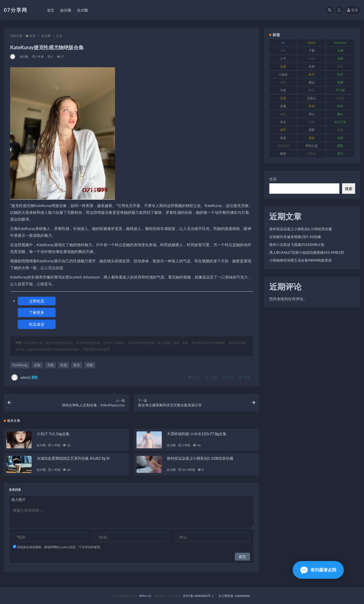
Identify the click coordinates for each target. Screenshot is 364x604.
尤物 (50, 365)
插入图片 (18, 500)
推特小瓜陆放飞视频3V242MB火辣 (297, 245)
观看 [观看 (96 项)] (312, 130)
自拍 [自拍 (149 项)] (312, 122)
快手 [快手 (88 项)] (312, 74)
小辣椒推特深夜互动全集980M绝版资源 (300, 260)
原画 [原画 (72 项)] (340, 59)
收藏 (211, 377)
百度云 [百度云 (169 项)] (312, 98)
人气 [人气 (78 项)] (283, 59)
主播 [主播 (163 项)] (340, 50)
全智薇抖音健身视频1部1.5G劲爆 (295, 237)
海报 (228, 377)
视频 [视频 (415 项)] (340, 130)
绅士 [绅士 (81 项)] (312, 114)
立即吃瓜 (37, 301)
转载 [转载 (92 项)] (340, 138)
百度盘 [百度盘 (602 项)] (340, 98)
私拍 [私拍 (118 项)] (312, 106)
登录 (353, 10)
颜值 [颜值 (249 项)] (283, 154)
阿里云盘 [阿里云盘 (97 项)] (312, 146)
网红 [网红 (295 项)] (340, 114)
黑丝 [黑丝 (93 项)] (340, 154)
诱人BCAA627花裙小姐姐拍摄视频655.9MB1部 (307, 252)
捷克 (77, 365)
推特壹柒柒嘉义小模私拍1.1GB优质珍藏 (200, 458)
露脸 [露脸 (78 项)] (340, 146)
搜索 (273, 179)
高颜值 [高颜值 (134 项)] (312, 154)
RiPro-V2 (145, 596)
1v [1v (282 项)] (283, 43)
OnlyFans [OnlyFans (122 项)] (340, 43)
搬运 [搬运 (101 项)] (312, 82)
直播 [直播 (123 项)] (283, 106)
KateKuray (20, 365)
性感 (63, 365)
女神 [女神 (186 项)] (312, 66)
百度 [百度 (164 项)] (283, 98)
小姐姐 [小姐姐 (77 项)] (283, 74)
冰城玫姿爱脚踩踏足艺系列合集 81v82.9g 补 (73, 458)
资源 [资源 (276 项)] (283, 138)
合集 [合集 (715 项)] (283, 66)
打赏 (194, 377)
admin (25, 377)
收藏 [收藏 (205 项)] (340, 82)
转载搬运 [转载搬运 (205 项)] (283, 146)
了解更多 (37, 312)
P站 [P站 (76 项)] (283, 50)
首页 (33, 36)
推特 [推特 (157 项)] (283, 82)
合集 (37, 365)
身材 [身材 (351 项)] (312, 138)
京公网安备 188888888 (234, 596)
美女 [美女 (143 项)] (283, 122)
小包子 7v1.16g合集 (53, 434)
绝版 (90, 365)
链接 (245, 377)
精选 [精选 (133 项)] (283, 114)
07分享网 (16, 10)
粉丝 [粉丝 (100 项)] (340, 106)
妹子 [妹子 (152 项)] (340, 66)
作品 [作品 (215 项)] (312, 59)
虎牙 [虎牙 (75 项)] (283, 130)
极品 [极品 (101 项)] (312, 90)
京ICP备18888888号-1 (198, 596)
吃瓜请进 (37, 324)
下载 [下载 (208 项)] (312, 50)
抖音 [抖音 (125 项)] (340, 74)
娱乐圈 (46, 36)
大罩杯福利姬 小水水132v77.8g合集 (197, 434)
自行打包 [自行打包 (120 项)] (340, 122)
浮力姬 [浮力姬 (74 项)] (340, 90)
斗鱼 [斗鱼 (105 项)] (283, 90)
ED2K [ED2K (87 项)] (312, 43)
